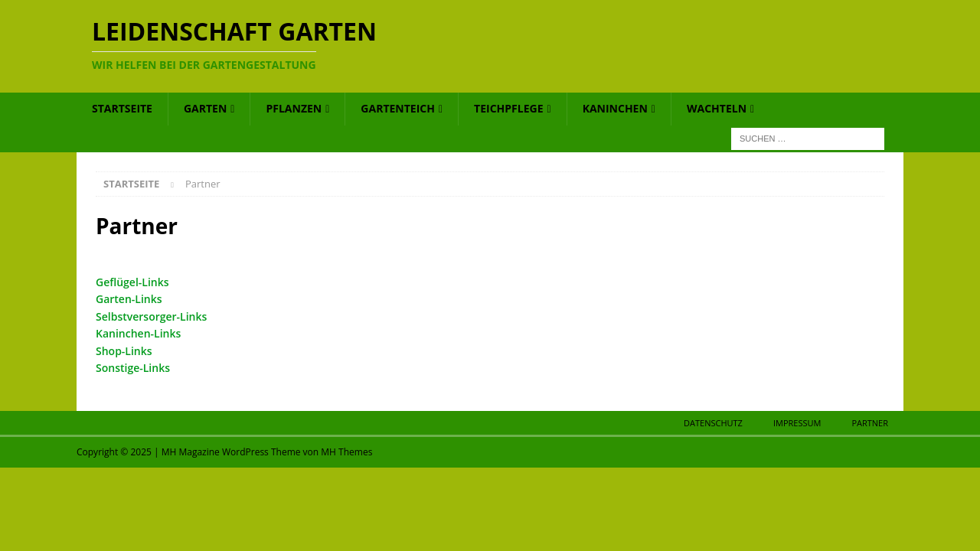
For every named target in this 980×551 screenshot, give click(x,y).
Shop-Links (124, 351)
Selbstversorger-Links (151, 316)
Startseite (122, 108)
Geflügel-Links (132, 282)
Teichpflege (508, 108)
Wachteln (717, 108)
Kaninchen (615, 108)
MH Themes (346, 452)
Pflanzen (294, 108)
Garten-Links (129, 299)
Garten (205, 108)
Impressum (797, 423)
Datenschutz (713, 423)
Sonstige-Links (133, 368)
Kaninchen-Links (138, 333)
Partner (870, 423)
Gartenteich (398, 108)
